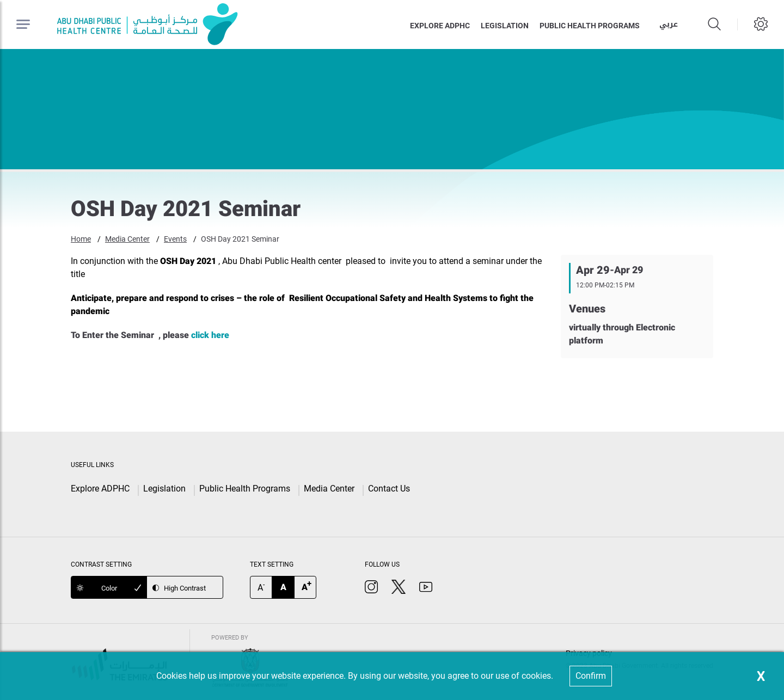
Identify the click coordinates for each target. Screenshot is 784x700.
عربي (669, 24)
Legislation (505, 26)
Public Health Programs (245, 489)
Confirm (591, 676)
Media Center (127, 239)
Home (81, 239)
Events (175, 239)
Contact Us (389, 489)
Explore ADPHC (440, 26)
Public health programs (590, 26)
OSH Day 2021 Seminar (240, 239)
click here (210, 335)
